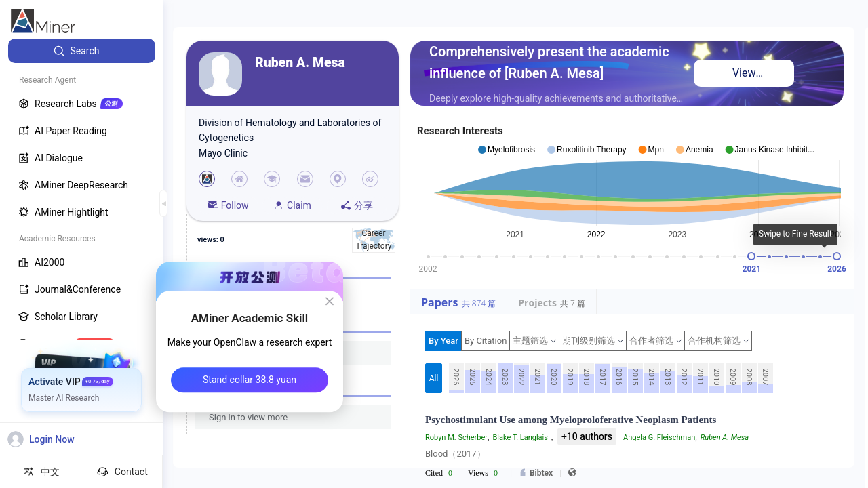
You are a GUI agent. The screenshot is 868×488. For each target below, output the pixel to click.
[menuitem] (82, 51)
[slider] (751, 256)
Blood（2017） (455, 454)
